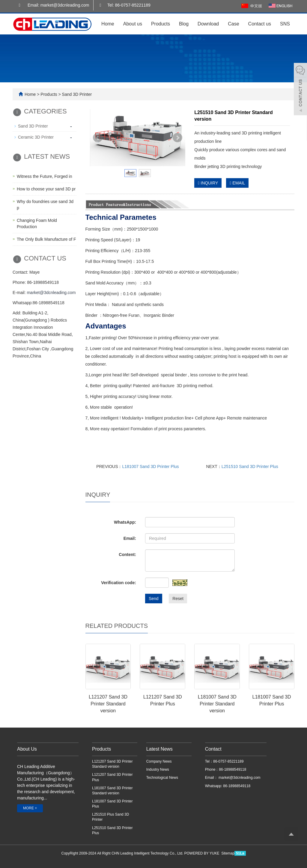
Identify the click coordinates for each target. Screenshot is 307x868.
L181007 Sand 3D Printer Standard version (217, 704)
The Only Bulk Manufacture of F (46, 239)
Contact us (260, 24)
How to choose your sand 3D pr (46, 189)
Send (154, 599)
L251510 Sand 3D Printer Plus (250, 466)
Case (233, 24)
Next (177, 138)
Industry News (158, 769)
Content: (127, 555)
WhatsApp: (125, 522)
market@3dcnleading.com (51, 293)
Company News (159, 761)
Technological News (162, 778)
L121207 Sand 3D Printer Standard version (108, 704)
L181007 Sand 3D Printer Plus (150, 466)
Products (161, 24)
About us (133, 24)
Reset (178, 599)
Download (208, 24)
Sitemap (228, 853)
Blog (184, 24)
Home (108, 24)
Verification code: (119, 583)
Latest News (159, 749)
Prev (98, 138)
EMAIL (237, 183)
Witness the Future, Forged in (44, 176)
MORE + (30, 808)
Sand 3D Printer (76, 94)
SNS (285, 24)
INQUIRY (208, 183)
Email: (130, 538)
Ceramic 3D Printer (36, 137)
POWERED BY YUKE (202, 853)
